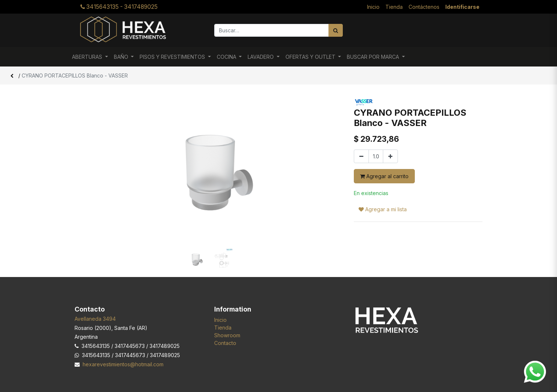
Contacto (225, 343)
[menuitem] (373, 7)
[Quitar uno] (361, 156)
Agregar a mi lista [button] (383, 209)
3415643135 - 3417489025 (119, 7)
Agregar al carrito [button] (384, 176)
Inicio (220, 320)
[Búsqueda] (336, 30)
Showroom (227, 335)
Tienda (223, 328)
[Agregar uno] (390, 156)
